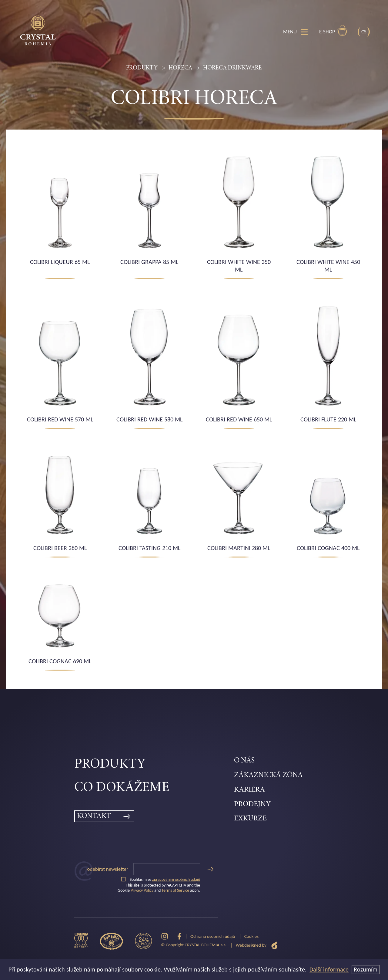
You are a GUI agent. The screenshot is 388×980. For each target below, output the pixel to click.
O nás (244, 761)
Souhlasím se (161, 879)
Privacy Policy (142, 890)
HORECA (180, 68)
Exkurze (250, 819)
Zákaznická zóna (268, 775)
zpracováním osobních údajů (176, 879)
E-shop (333, 30)
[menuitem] (154, 765)
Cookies (251, 936)
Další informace (329, 969)
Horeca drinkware (232, 68)
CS (364, 32)
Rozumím (366, 969)
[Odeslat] (210, 869)
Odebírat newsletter (108, 869)
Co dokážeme (122, 788)
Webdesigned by (257, 945)
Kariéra (249, 790)
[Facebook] (179, 936)
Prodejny (252, 804)
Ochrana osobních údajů (213, 936)
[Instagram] (165, 936)
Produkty (142, 68)
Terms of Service (175, 890)
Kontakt (94, 816)
